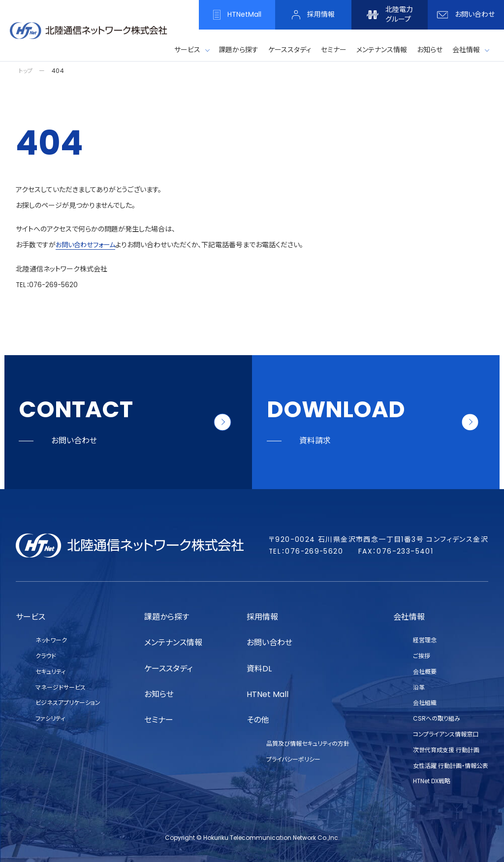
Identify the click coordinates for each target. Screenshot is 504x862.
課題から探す (167, 617)
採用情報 (262, 617)
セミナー (159, 720)
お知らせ (159, 694)
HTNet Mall (268, 694)
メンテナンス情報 (173, 643)
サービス (187, 50)
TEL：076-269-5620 (48, 284)
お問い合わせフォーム (88, 245)
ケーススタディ (168, 669)
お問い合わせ (269, 643)
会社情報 (466, 50)
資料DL (259, 669)
